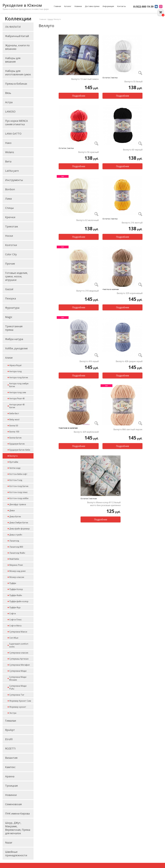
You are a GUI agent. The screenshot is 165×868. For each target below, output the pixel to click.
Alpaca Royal (15, 365)
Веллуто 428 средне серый (129, 361)
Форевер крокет (18, 707)
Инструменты (14, 180)
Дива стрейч (16, 535)
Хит (63, 176)
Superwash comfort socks (19, 645)
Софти (13, 613)
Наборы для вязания (13, 60)
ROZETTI (10, 748)
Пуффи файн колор (19, 601)
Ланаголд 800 (16, 547)
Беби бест (14, 413)
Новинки (78, 6)
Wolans (10, 152)
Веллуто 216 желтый (132, 223)
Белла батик (15, 438)
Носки (9, 236)
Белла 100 (14, 432)
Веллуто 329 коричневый (130, 293)
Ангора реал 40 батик (17, 406)
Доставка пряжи (92, 6)
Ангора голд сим (18, 392)
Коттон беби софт (18, 474)
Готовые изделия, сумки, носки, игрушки (16, 276)
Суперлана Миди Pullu (18, 687)
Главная (57, 6)
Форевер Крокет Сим (20, 701)
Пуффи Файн (16, 595)
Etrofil (9, 739)
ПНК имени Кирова (17, 814)
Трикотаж (12, 226)
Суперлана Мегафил (19, 665)
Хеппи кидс (15, 468)
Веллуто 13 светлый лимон (85, 79)
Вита (8, 161)
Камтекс (10, 767)
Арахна (10, 776)
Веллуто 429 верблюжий (86, 432)
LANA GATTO (13, 134)
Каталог (68, 6)
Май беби (14, 559)
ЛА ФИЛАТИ (13, 27)
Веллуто (13, 456)
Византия (11, 758)
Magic (9, 317)
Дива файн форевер (19, 529)
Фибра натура (14, 339)
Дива (12, 510)
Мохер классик (17, 577)
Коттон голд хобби (19, 498)
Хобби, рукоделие (16, 348)
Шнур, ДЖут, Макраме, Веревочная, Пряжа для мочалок (18, 828)
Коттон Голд (16, 480)
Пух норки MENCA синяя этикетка (16, 123)
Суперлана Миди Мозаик (18, 678)
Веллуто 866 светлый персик (128, 429)
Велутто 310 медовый (87, 291)
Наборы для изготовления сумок (18, 73)
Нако (8, 143)
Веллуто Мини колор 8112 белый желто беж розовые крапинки (104, 504)
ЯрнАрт (10, 730)
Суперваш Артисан (19, 659)
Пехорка (11, 298)
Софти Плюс (15, 620)
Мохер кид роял (17, 571)
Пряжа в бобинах (16, 84)
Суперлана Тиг (17, 695)
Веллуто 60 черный (133, 150)
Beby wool (14, 419)
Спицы (9, 208)
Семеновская (13, 804)
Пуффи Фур (15, 607)
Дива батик (15, 516)
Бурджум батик (17, 444)
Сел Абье (14, 638)
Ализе (9, 358)
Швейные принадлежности (16, 854)
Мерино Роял (16, 565)
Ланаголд (14, 541)
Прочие (10, 264)
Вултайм (14, 462)
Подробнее (79, 96)
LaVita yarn (12, 171)
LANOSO (10, 112)
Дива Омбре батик (19, 523)
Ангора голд (15, 371)
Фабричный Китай (17, 36)
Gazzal (9, 289)
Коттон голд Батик (19, 486)
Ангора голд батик (19, 377)
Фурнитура (12, 308)
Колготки (11, 245)
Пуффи (13, 583)
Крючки (10, 217)
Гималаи (11, 721)
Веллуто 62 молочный (87, 220)
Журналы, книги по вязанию (17, 47)
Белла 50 (14, 426)
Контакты (121, 6)
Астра (9, 102)
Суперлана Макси (18, 632)
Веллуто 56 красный (88, 152)
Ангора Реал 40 (17, 398)
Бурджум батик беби (20, 450)
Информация (108, 6)
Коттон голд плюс (18, 492)
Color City (11, 254)
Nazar (9, 843)
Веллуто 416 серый (89, 361)
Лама (8, 199)
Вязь (8, 93)
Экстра (13, 713)
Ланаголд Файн (17, 553)
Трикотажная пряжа (14, 328)
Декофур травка (18, 504)
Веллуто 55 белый (133, 82)
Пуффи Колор (16, 589)
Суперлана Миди (18, 671)
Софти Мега (15, 626)
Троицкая (11, 786)
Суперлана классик (19, 653)
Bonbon (10, 189)
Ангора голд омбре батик (19, 385)
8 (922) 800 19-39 (143, 7)
